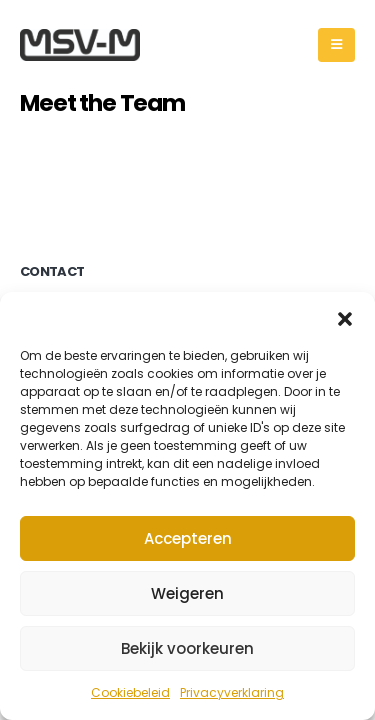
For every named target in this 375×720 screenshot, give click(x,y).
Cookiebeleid (130, 692)
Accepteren (188, 538)
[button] (345, 317)
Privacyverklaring (232, 692)
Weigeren (187, 593)
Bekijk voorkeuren (187, 648)
